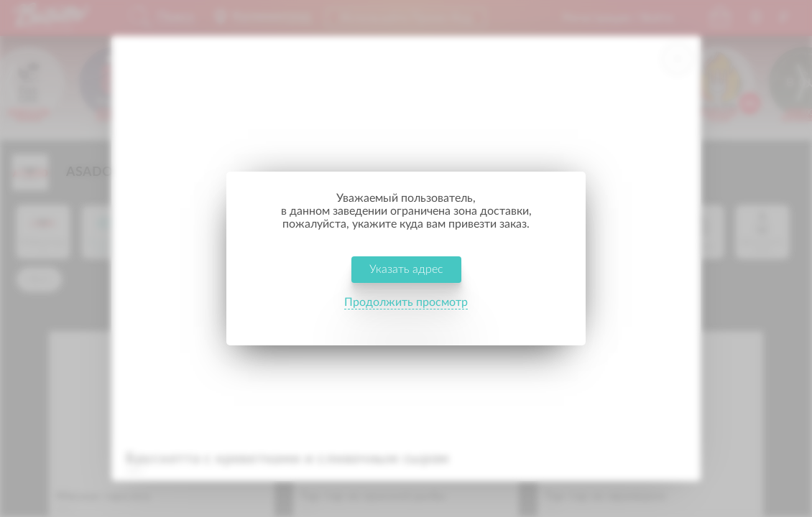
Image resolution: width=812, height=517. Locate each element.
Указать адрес (406, 279)
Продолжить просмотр (406, 312)
